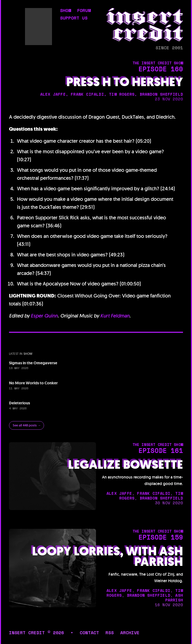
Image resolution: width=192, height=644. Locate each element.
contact (89, 632)
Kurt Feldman (115, 316)
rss (110, 632)
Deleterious (19, 403)
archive (130, 632)
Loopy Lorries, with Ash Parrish (107, 557)
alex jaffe (53, 94)
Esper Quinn (44, 316)
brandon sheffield (161, 94)
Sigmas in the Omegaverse (33, 363)
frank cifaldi (87, 94)
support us (74, 18)
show (65, 11)
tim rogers (122, 94)
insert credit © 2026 (36, 632)
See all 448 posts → (27, 425)
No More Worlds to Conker (33, 383)
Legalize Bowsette (125, 465)
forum (84, 11)
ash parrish (174, 598)
